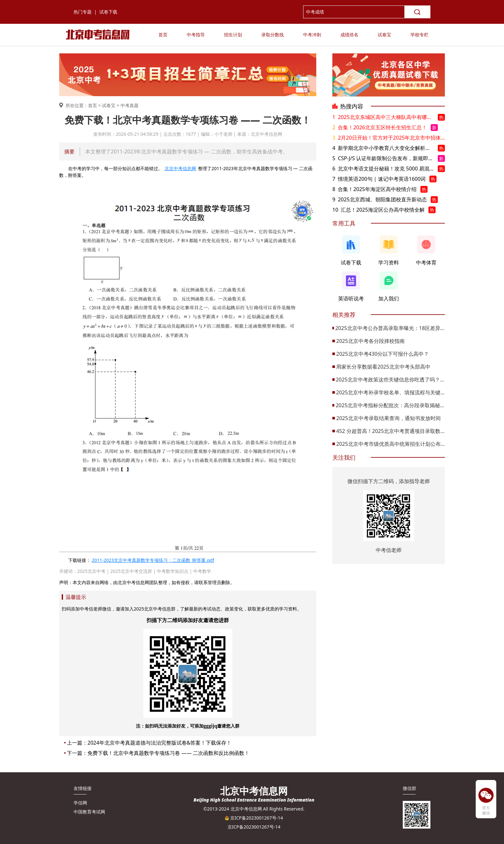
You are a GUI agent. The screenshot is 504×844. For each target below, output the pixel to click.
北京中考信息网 (180, 168)
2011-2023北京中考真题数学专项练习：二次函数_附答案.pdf (153, 560)
